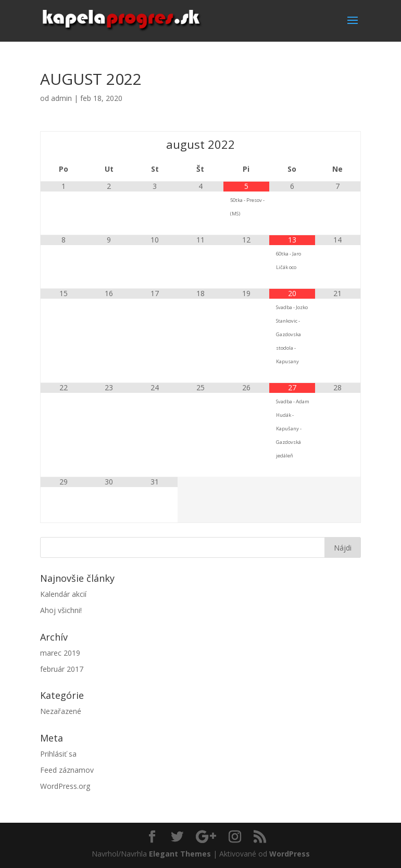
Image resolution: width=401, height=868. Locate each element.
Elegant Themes (180, 854)
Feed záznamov (67, 770)
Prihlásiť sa (58, 754)
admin (61, 98)
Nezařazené (61, 711)
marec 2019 (60, 653)
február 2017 (62, 669)
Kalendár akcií (63, 594)
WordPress (290, 854)
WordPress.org (65, 786)
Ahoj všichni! (61, 610)
